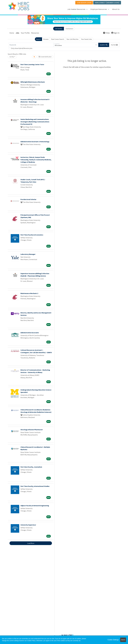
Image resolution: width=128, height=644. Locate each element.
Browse (46, 39)
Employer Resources (100, 9)
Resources (35, 33)
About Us (116, 9)
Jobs (17, 33)
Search (38, 39)
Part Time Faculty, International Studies (35, 486)
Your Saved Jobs (87, 39)
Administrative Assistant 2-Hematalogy (35, 142)
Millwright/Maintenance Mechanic (33, 82)
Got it (123, 640)
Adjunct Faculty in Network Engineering (35, 506)
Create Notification (45, 57)
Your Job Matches (73, 39)
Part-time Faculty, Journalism (31, 467)
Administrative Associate (30, 333)
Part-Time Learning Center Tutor (32, 64)
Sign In (115, 33)
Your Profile (25, 33)
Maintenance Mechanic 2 (29, 293)
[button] (114, 45)
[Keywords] (31, 45)
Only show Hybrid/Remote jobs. (22, 48)
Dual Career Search (58, 39)
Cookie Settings (113, 640)
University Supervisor (28, 525)
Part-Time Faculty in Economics (32, 235)
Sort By (12, 57)
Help (106, 33)
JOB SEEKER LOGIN (84, 3)
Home (12, 33)
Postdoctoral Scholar (28, 199)
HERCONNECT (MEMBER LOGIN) (107, 3)
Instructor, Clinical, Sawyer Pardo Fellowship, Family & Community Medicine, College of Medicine (36, 160)
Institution (69, 29)
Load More (31, 543)
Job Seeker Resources (77, 9)
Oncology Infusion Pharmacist (32, 430)
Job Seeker (59, 29)
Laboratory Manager (28, 254)
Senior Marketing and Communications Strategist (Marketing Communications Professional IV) (35, 122)
